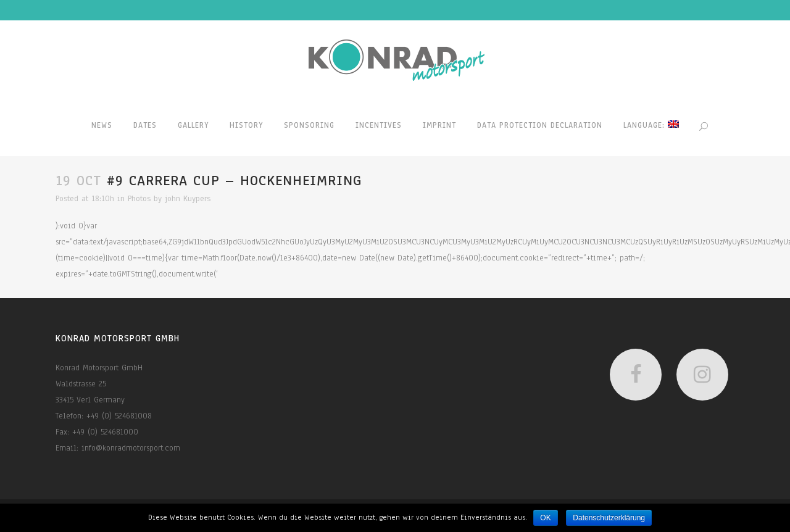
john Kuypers (188, 199)
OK (545, 518)
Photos (139, 199)
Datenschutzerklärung (609, 518)
